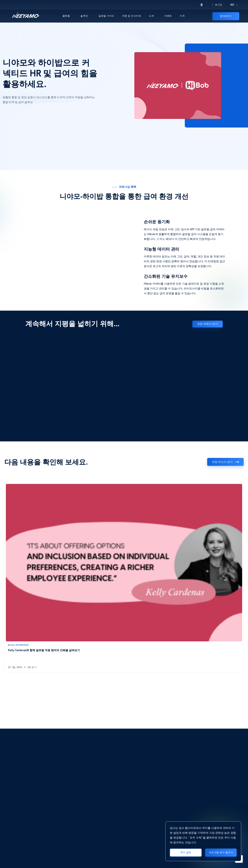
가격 (182, 16)
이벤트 (168, 16)
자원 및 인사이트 (132, 16)
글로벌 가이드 (106, 16)
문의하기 (226, 16)
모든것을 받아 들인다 (221, 853)
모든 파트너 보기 (208, 324)
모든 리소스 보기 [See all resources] (222, 462)
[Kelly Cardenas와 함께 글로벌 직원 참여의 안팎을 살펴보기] (124, 578)
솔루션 (84, 16)
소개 (151, 16)
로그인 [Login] (217, 5)
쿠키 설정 (186, 853)
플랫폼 (66, 16)
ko (232, 5)
